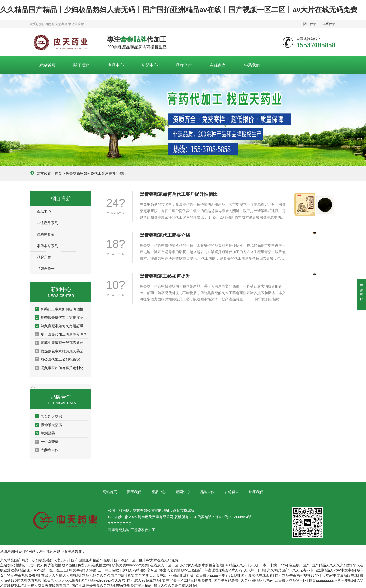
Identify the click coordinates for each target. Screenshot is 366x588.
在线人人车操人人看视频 (61, 575)
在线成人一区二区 (164, 565)
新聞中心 (150, 65)
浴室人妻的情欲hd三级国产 (181, 570)
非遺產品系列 (48, 223)
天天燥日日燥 (254, 570)
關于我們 (310, 24)
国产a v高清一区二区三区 (47, 570)
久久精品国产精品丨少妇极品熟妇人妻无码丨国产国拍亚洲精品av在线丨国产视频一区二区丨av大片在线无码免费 (179, 10)
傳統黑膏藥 (46, 234)
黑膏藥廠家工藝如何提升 (165, 276)
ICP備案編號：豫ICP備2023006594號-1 (223, 517)
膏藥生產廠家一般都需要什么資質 (61, 343)
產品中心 (116, 65)
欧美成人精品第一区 (291, 580)
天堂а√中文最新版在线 (340, 575)
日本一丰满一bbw (273, 565)
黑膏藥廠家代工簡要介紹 (165, 235)
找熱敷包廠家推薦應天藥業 (59, 351)
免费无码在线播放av (94, 565)
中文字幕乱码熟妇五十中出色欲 (95, 570)
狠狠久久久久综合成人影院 (175, 585)
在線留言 (218, 65)
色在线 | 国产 (299, 565)
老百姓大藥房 (48, 416)
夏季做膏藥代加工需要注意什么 (61, 318)
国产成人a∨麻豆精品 (144, 580)
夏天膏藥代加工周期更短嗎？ (61, 334)
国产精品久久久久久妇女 (331, 565)
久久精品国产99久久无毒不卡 (291, 570)
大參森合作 (47, 450)
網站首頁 (48, 65)
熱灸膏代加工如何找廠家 (57, 359)
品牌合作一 (46, 269)
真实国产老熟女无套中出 (147, 575)
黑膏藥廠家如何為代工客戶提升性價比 (179, 194)
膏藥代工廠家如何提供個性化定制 (61, 309)
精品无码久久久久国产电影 (104, 575)
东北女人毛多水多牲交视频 (202, 565)
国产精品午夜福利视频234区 (298, 575)
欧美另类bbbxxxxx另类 (130, 565)
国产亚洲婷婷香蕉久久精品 (93, 585)
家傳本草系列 (48, 246)
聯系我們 (329, 24)
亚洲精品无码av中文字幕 (335, 570)
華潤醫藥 (45, 433)
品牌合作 (184, 65)
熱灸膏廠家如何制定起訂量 (59, 326)
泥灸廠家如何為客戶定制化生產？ (61, 368)
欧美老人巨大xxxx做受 (61, 580)
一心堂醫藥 (47, 442)
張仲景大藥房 (48, 425)
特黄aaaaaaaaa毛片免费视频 (332, 580)
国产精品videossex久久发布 (103, 580)
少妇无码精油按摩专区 (140, 570)
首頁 (58, 173)
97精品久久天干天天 (241, 565)
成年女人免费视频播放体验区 (53, 565)
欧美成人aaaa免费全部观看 (217, 575)
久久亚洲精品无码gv (257, 580)
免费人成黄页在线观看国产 (48, 585)
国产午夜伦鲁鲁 (226, 580)
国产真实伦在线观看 (257, 575)
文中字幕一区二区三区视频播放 (187, 580)
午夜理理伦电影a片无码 (223, 570)
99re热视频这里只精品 (134, 585)
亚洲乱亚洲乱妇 (181, 575)
